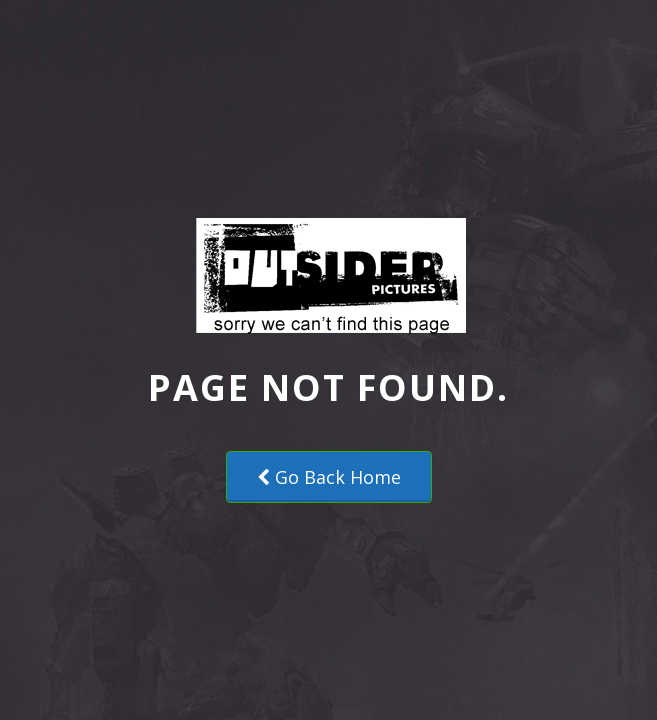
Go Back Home (329, 477)
